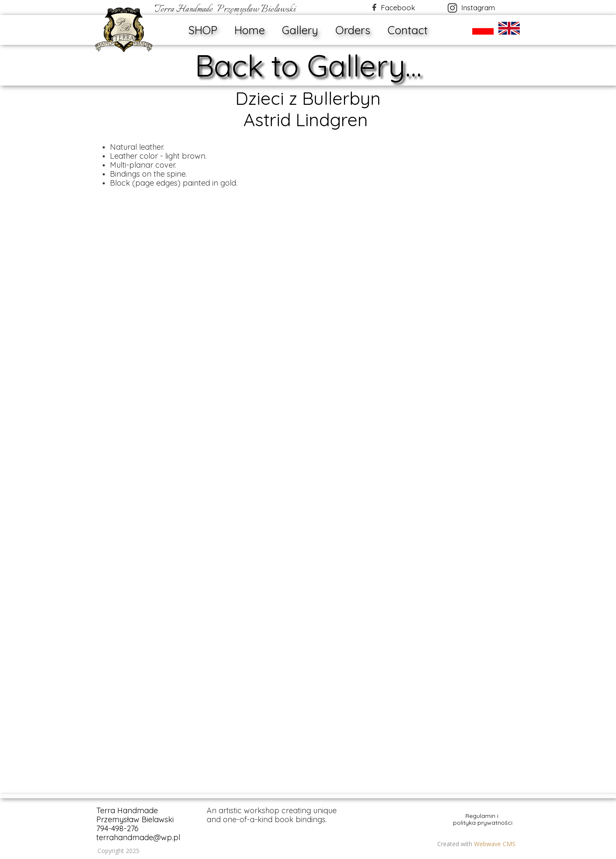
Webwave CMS (495, 844)
